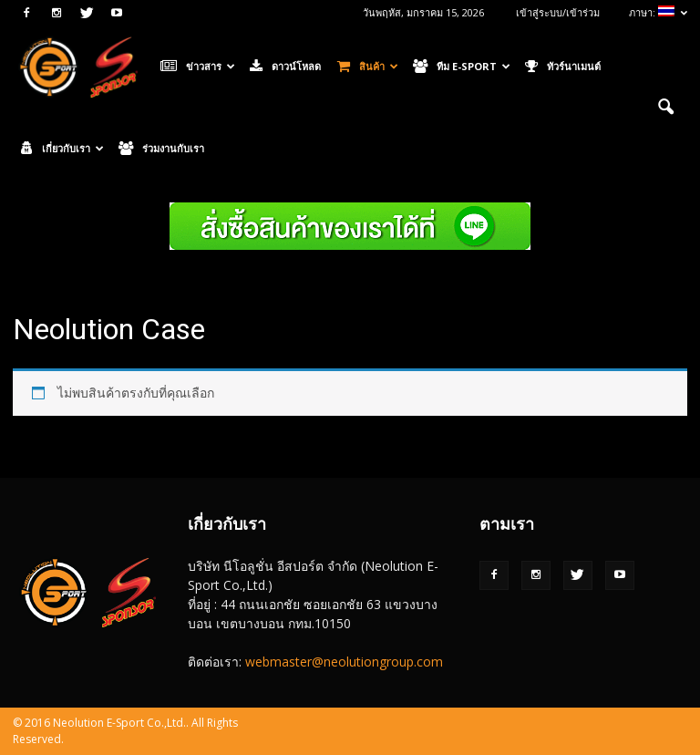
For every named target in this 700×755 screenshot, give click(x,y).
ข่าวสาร (198, 67)
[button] (665, 108)
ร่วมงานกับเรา (161, 149)
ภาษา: (658, 12)
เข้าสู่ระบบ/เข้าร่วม (558, 12)
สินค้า (368, 67)
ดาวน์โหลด (285, 67)
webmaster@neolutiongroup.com (344, 662)
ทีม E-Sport (462, 67)
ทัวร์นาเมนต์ (563, 67)
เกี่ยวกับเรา (62, 149)
